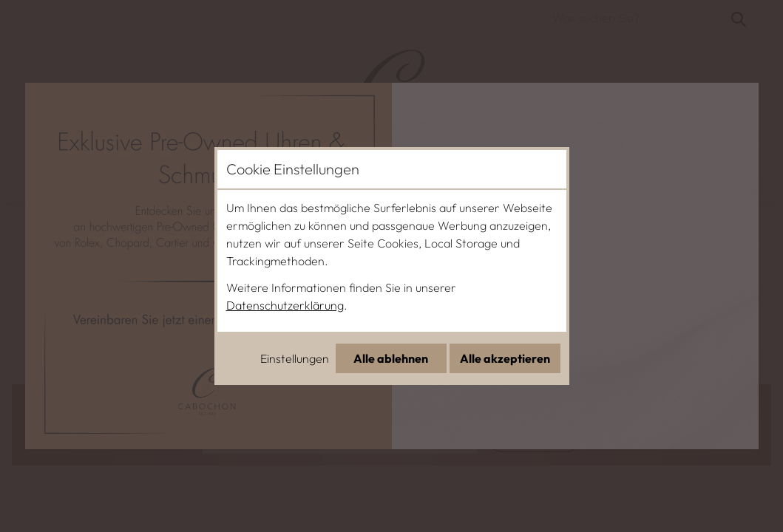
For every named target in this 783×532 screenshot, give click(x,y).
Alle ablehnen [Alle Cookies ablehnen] (391, 358)
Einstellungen (295, 358)
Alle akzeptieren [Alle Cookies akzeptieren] (505, 358)
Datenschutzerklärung (285, 305)
